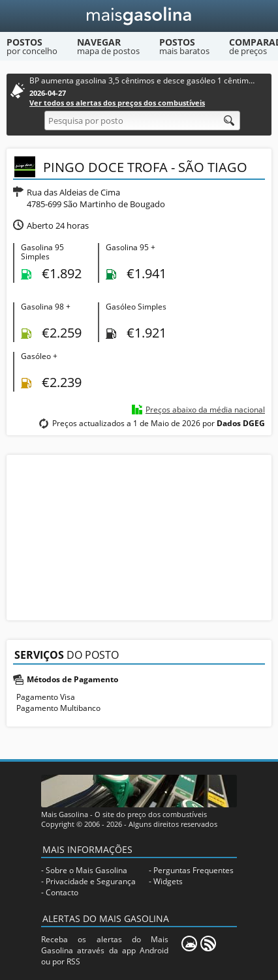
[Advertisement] (139, 536)
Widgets (168, 881)
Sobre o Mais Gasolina (86, 870)
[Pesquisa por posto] (142, 121)
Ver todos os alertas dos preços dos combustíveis (117, 103)
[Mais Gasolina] (139, 16)
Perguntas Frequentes (193, 870)
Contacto (62, 892)
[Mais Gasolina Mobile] (189, 944)
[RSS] (208, 944)
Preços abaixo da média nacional (205, 410)
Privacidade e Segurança (91, 881)
